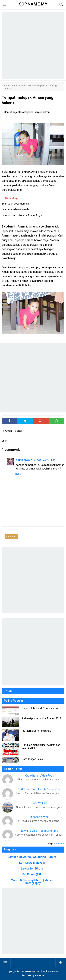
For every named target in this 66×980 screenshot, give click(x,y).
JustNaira (60, 844)
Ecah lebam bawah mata (16, 209)
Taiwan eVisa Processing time (39, 831)
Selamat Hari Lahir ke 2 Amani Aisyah (23, 215)
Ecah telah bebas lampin (15, 204)
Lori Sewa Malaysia (32, 863)
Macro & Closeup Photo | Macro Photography (32, 882)
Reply (18, 474)
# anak (18, 431)
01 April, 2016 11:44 (45, 460)
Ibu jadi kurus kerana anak (36, 731)
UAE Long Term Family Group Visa (39, 789)
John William (39, 803)
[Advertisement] (33, 46)
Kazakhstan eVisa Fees (39, 776)
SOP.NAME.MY (32, 971)
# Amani (8, 431)
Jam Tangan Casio (32, 759)
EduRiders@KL (32, 874)
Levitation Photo (32, 869)
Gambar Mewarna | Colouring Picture (32, 857)
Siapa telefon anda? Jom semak (40, 708)
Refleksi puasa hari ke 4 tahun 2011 (42, 718)
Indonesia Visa (39, 817)
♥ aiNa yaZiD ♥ (24, 460)
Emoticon (11, 537)
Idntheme (39, 975)
